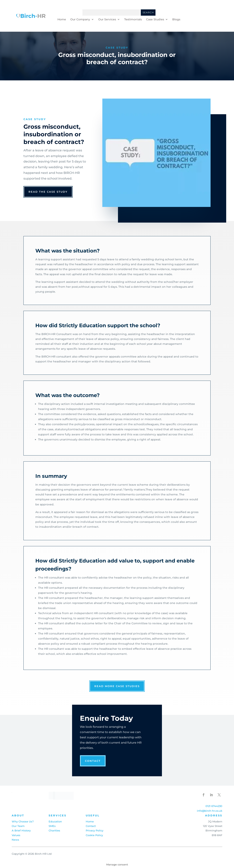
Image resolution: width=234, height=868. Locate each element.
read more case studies (117, 686)
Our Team (18, 826)
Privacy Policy (95, 830)
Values (16, 835)
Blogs (176, 20)
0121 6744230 (214, 806)
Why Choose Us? (23, 821)
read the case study (48, 192)
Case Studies (155, 20)
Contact (93, 761)
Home (62, 20)
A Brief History (21, 830)
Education (55, 821)
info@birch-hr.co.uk (210, 811)
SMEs (52, 826)
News (15, 840)
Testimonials (133, 20)
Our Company (80, 20)
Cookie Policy (94, 835)
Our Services (107, 20)
